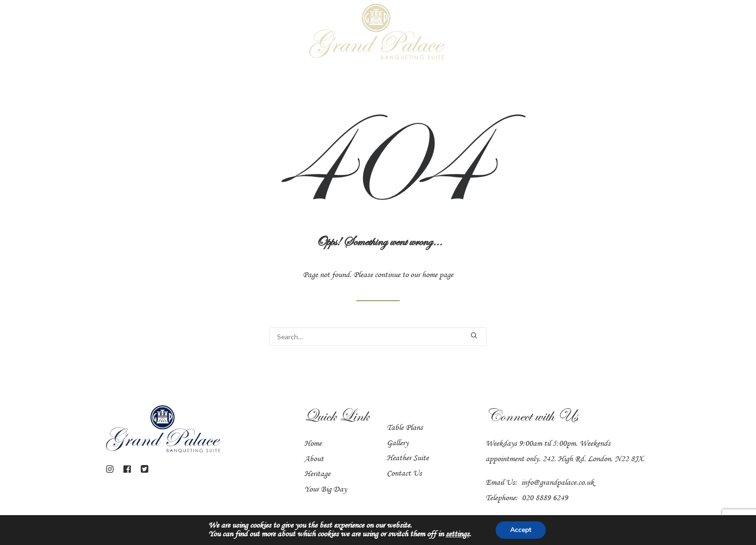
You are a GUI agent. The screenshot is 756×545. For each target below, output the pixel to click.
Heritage (644, 33)
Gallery (599, 33)
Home (48, 33)
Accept (549, 530)
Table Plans (407, 412)
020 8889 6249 (554, 498)
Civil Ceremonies (488, 33)
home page (446, 267)
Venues (87, 33)
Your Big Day (268, 33)
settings (483, 534)
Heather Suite (200, 33)
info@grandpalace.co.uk (568, 482)
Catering (553, 33)
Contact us (697, 33)
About (315, 465)
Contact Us (406, 458)
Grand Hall (137, 33)
